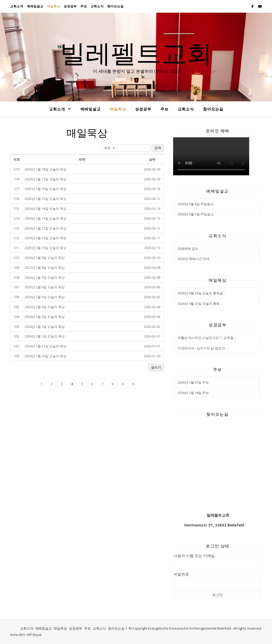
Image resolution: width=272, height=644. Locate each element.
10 (133, 384)
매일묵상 (53, 6)
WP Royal (34, 635)
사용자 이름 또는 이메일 (194, 556)
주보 (84, 6)
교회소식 (97, 6)
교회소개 (17, 6)
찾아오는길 (115, 6)
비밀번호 (181, 574)
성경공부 (70, 6)
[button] (17, 384)
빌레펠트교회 (136, 52)
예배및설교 (35, 6)
